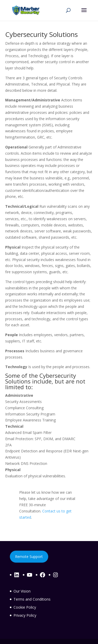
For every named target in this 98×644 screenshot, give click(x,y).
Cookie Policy (25, 607)
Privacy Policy (25, 615)
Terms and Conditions (32, 599)
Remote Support (29, 557)
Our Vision (22, 591)
